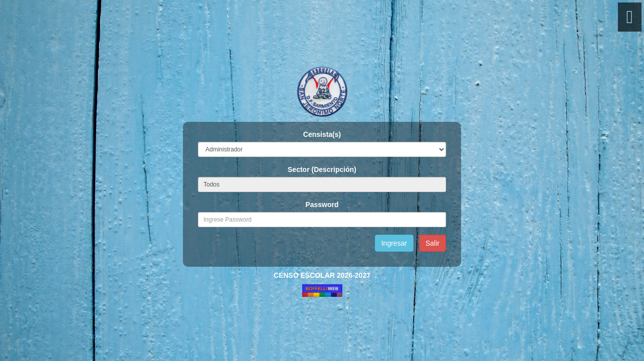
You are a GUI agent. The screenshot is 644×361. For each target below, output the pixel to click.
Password (322, 205)
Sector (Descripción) (322, 169)
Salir (433, 243)
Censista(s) (322, 134)
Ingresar (394, 243)
